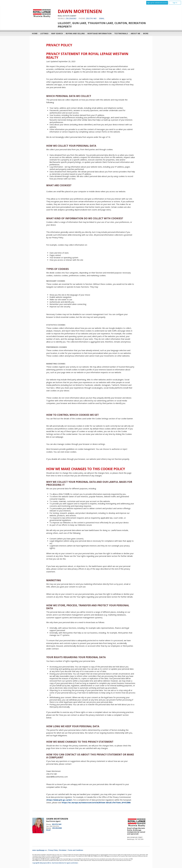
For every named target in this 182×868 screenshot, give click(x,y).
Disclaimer (63, 850)
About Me (135, 33)
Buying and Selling (75, 33)
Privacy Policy (53, 850)
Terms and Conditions (76, 850)
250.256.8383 (71, 18)
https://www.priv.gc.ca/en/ (59, 800)
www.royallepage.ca (39, 850)
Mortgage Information (99, 33)
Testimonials (121, 33)
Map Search (57, 33)
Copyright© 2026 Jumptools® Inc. (42, 863)
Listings (44, 33)
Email (102, 18)
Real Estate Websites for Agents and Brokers (65, 863)
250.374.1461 (91, 18)
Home (35, 33)
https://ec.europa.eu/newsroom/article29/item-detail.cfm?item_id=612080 (96, 803)
